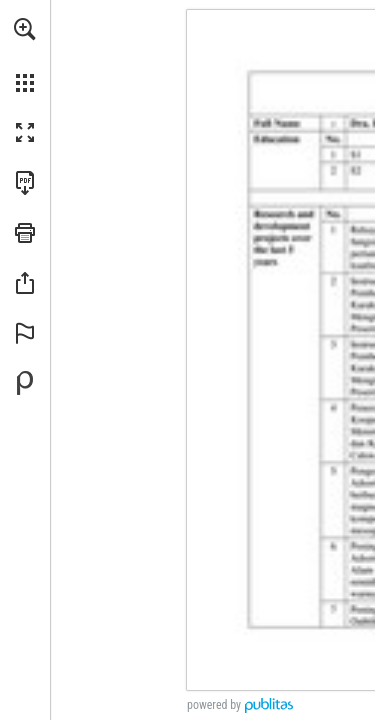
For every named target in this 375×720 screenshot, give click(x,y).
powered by (214, 705)
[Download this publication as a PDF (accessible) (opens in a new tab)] (25, 183)
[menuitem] (25, 55)
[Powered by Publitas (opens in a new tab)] (25, 383)
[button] (25, 29)
